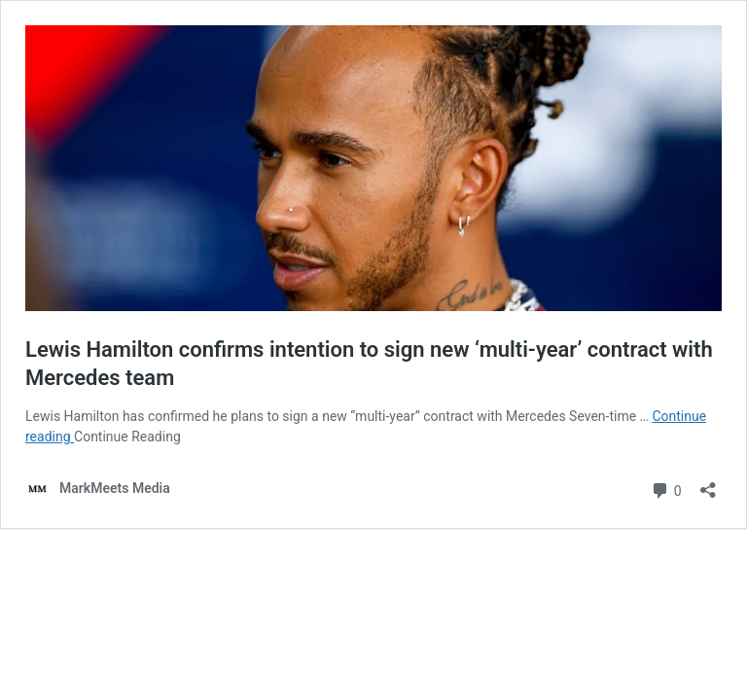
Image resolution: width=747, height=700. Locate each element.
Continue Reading (127, 437)
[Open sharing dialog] (708, 484)
